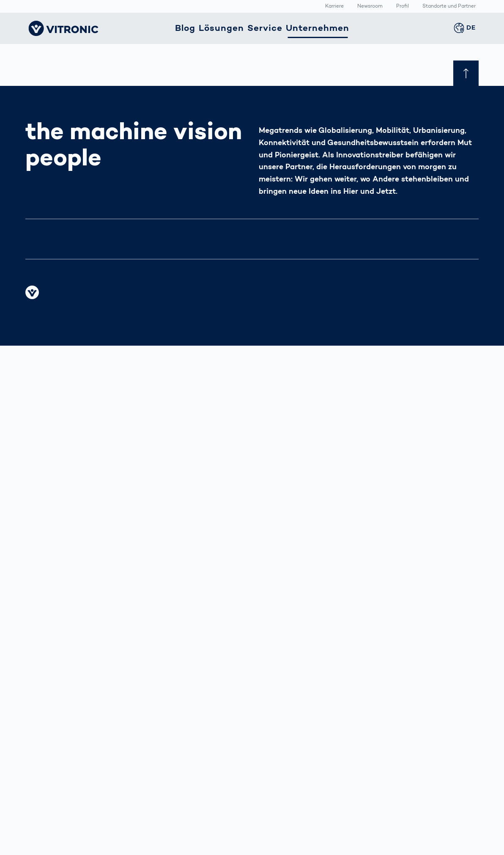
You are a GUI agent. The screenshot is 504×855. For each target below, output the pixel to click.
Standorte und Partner (449, 7)
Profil (403, 7)
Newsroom (370, 7)
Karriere (334, 7)
